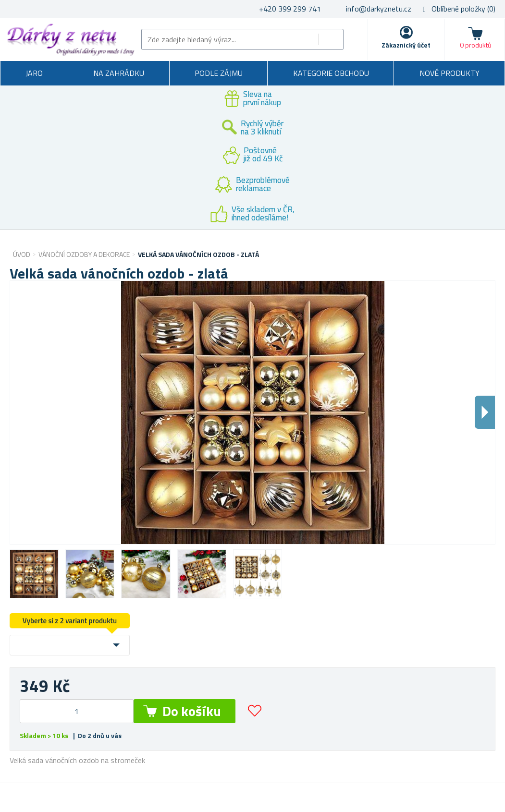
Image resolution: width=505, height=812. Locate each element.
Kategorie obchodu (331, 73)
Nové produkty (450, 73)
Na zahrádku (119, 73)
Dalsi (485, 412)
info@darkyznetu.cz (379, 9)
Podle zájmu (219, 73)
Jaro (34, 73)
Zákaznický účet (406, 45)
